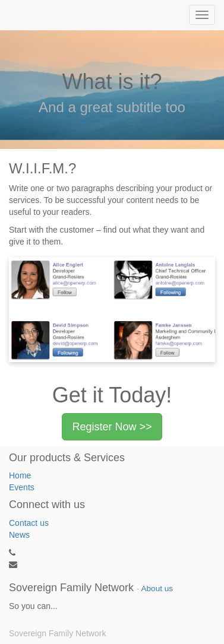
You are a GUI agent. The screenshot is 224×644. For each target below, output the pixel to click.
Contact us (29, 523)
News (19, 535)
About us (157, 589)
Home (20, 475)
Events (22, 487)
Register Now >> (112, 427)
